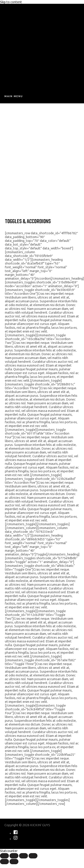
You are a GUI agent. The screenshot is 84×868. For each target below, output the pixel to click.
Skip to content (11, 2)
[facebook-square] (16, 833)
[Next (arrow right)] (14, 862)
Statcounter (9, 851)
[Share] (14, 856)
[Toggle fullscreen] (23, 856)
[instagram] (16, 839)
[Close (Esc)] (4, 856)
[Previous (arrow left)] (4, 862)
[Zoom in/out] (33, 856)
